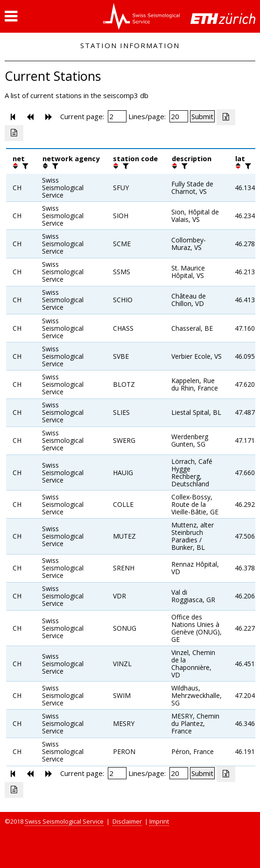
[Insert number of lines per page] (179, 116)
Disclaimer (127, 821)
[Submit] (202, 116)
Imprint (159, 821)
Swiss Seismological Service (64, 821)
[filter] (24, 166)
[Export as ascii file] (14, 133)
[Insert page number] (117, 116)
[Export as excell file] (226, 117)
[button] (11, 16)
